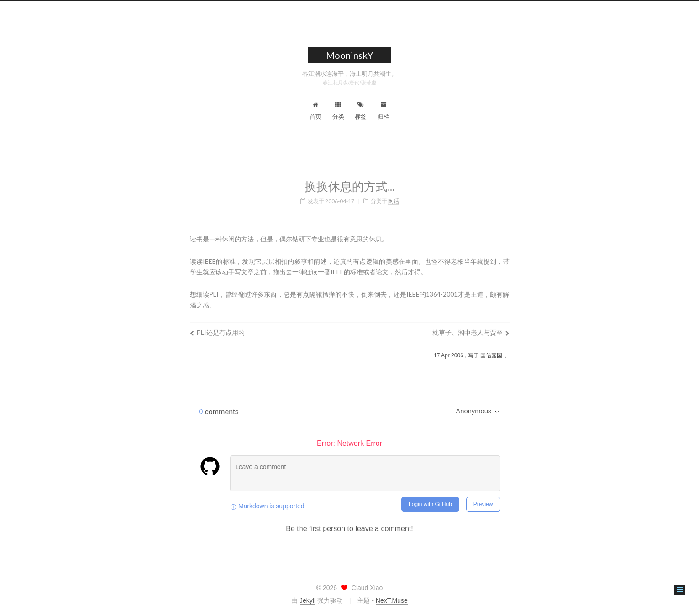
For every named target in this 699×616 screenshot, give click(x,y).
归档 (384, 111)
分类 (338, 111)
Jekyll (307, 600)
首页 (315, 111)
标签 (361, 111)
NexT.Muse (392, 600)
